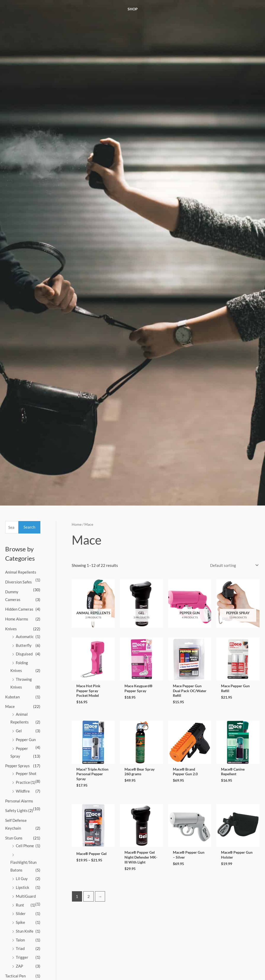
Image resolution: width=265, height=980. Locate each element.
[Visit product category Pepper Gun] (190, 604)
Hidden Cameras (19, 609)
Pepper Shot (26, 773)
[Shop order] (233, 565)
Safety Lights (16, 810)
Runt (20, 905)
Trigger (22, 957)
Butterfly (24, 645)
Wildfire (23, 791)
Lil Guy (22, 879)
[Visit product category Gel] (141, 604)
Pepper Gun (26, 740)
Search (29, 527)
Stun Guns (14, 838)
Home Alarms (17, 619)
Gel (19, 731)
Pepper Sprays (17, 766)
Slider (21, 913)
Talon (20, 940)
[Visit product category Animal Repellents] (93, 604)
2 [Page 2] (89, 898)
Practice (23, 782)
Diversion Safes (19, 582)
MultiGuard (26, 896)
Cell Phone (25, 846)
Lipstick (23, 887)
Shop (133, 9)
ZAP (19, 966)
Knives (11, 629)
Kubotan (12, 697)
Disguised (24, 654)
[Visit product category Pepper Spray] (238, 604)
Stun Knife (25, 931)
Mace (10, 706)
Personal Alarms (19, 801)
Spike (20, 922)
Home (77, 524)
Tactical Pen (15, 976)
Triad (20, 948)
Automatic (25, 637)
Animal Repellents (21, 572)
